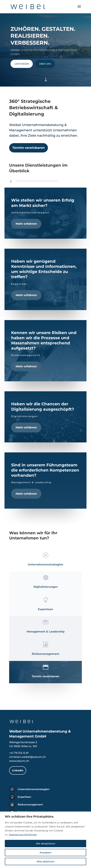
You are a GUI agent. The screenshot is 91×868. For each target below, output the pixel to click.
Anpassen (45, 853)
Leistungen (22, 64)
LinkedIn (18, 770)
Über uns (45, 64)
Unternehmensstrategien (34, 789)
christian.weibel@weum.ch (27, 757)
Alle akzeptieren (46, 844)
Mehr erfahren (26, 224)
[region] (45, 840)
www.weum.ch (19, 761)
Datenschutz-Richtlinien (23, 835)
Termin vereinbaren (29, 148)
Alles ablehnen (46, 862)
